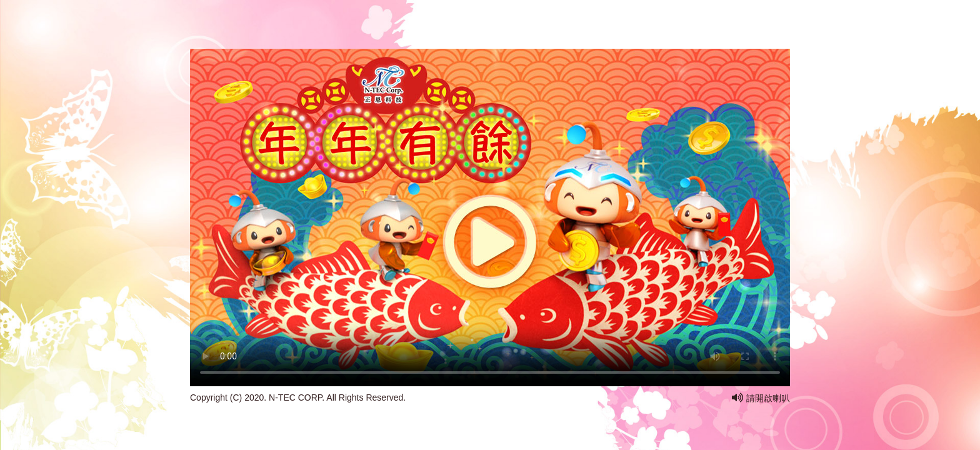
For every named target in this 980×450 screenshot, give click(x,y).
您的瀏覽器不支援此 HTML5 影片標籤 (490, 196)
